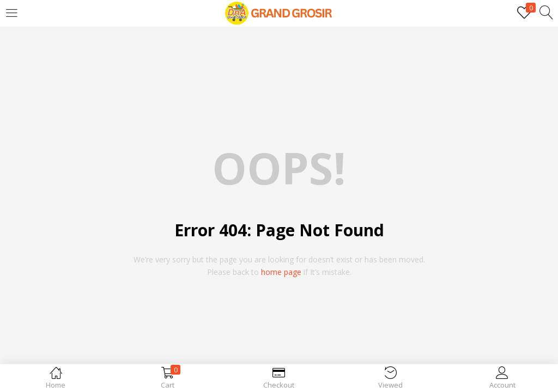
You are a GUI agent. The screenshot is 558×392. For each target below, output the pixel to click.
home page (281, 272)
